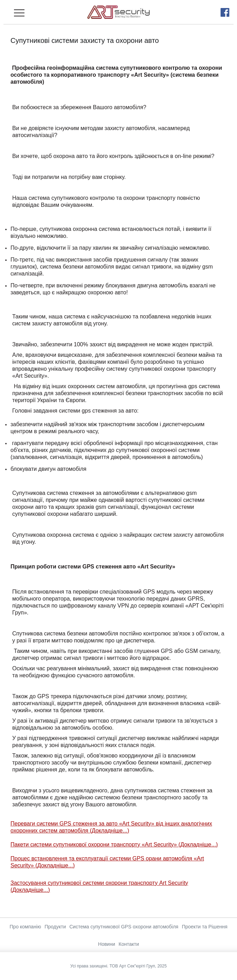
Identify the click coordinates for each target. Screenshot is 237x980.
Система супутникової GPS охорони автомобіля (124, 927)
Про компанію (26, 927)
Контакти (129, 944)
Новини (107, 944)
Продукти (55, 927)
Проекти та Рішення (204, 927)
